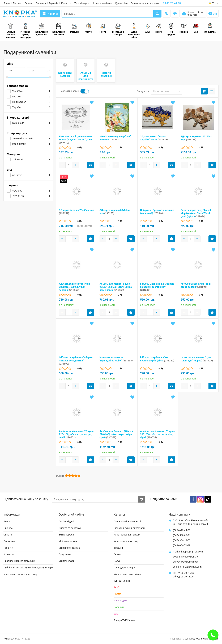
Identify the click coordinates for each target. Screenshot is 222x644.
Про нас (17, 3)
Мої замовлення (68, 541)
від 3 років (18, 123)
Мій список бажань (70, 548)
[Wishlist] (175, 14)
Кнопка (9, 639)
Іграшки (74, 28)
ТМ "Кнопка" (210, 28)
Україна (17, 107)
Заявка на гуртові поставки (145, 3)
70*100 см (18, 196)
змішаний (18, 159)
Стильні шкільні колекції (11, 31)
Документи (65, 554)
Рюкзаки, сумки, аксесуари (25, 31)
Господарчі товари (118, 30)
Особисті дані (66, 521)
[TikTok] (208, 499)
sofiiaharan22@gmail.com (187, 567)
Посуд (103, 28)
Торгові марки (82, 3)
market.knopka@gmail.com (188, 552)
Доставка (41, 3)
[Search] (157, 14)
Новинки (184, 28)
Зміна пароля (66, 535)
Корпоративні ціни (102, 3)
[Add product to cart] (90, 165)
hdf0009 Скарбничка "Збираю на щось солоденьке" (76, 361)
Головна (8, 45)
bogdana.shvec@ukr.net (186, 557)
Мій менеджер (67, 561)
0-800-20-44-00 (172, 3)
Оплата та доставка (70, 528)
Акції (148, 28)
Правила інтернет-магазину (19, 561)
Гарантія (54, 3)
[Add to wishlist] (92, 102)
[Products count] (69, 165)
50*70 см (17, 191)
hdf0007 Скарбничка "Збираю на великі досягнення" (157, 287)
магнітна (17, 175)
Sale (196, 28)
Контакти (66, 3)
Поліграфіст (19, 102)
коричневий (19, 144)
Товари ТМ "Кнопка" (125, 620)
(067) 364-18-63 (182, 540)
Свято (89, 28)
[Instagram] (200, 499)
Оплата (29, 3)
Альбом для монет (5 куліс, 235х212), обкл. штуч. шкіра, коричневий (116, 287)
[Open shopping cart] (193, 15)
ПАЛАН (16, 97)
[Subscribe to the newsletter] (142, 499)
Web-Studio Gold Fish (207, 639)
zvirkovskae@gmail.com (186, 562)
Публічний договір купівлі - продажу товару (28, 568)
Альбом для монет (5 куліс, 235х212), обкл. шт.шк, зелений (75, 287)
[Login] (213, 14)
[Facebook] (193, 499)
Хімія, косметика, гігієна (134, 31)
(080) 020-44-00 (182, 530)
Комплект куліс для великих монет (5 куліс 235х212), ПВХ (76, 140)
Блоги (7, 3)
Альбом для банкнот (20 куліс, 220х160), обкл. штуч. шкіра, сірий (117, 434)
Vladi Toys (18, 91)
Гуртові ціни (121, 3)
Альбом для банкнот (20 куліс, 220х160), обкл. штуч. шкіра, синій (76, 434)
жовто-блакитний (22, 139)
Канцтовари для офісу (59, 30)
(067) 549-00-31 (182, 535)
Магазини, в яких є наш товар (20, 574)
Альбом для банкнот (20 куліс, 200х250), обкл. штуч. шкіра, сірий (158, 434)
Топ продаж (171, 30)
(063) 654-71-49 (182, 545)
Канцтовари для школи (42, 30)
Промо (159, 28)
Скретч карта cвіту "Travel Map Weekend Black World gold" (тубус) (196, 213)
